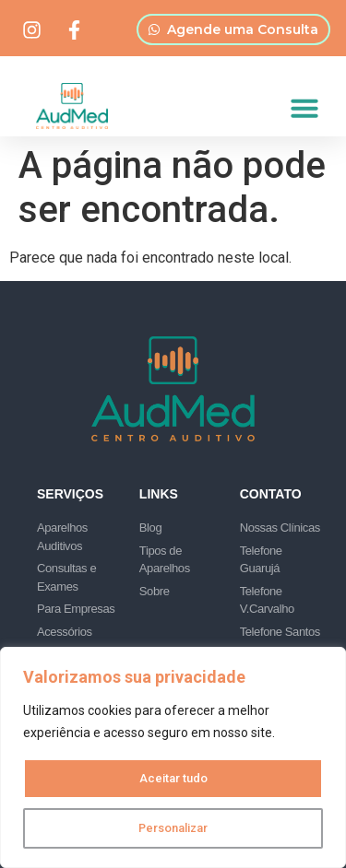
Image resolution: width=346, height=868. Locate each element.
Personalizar (173, 828)
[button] (304, 108)
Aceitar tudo (173, 779)
